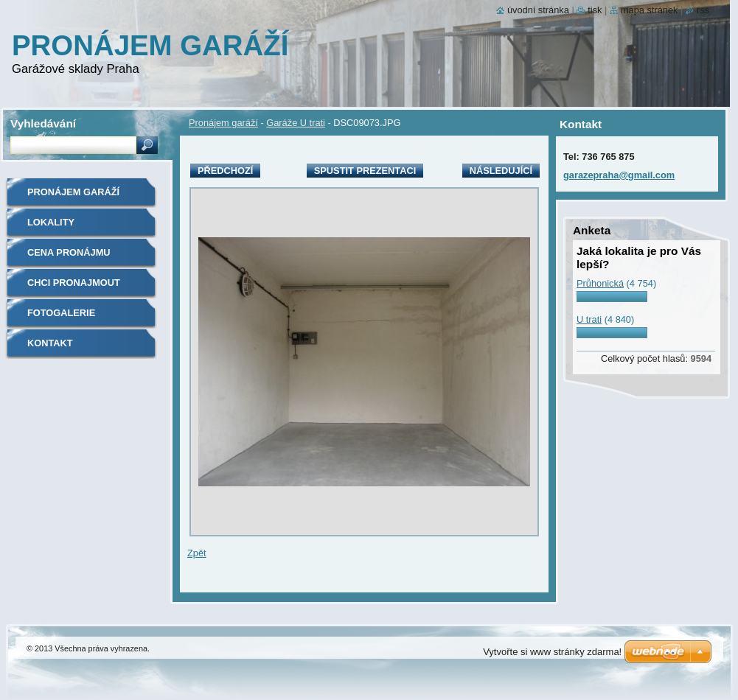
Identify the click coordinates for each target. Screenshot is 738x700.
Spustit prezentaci (365, 171)
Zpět (197, 553)
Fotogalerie (61, 313)
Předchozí (225, 171)
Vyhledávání (43, 123)
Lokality (51, 222)
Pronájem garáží (223, 123)
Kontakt (50, 343)
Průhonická (600, 283)
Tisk (595, 10)
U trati (589, 319)
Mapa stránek (650, 10)
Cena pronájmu (69, 252)
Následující (501, 171)
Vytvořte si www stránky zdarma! (552, 652)
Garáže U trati (296, 123)
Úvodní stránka (538, 10)
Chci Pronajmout (74, 283)
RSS (703, 10)
